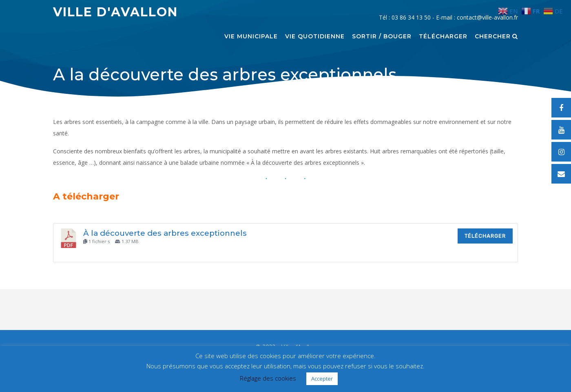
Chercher (496, 37)
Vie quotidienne (315, 37)
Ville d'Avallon (115, 12)
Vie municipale (251, 37)
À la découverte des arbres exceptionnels (165, 233)
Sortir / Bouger (382, 37)
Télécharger (443, 37)
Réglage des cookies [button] (268, 378)
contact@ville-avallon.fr (487, 17)
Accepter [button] (322, 379)
